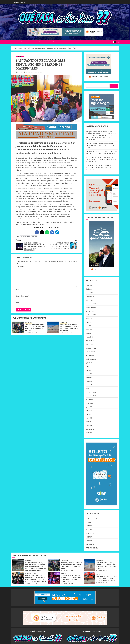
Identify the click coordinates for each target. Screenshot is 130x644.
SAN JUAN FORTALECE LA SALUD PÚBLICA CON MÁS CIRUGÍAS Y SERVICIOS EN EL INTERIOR (69, 328)
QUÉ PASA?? (20, 72)
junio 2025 (89, 326)
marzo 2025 (89, 337)
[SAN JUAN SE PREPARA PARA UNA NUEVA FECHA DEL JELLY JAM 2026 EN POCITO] (89, 578)
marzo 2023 (89, 425)
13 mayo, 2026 (30, 333)
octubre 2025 (90, 311)
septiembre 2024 (91, 359)
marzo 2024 (89, 381)
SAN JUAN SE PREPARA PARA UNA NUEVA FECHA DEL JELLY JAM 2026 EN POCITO (107, 578)
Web (17, 303)
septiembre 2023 (91, 403)
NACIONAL (88, 42)
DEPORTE (48, 42)
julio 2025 (89, 322)
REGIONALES (70, 42)
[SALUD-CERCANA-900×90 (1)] (46, 130)
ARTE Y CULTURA (58, 42)
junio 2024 (89, 370)
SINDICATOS (39, 42)
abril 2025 (89, 333)
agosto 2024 (89, 363)
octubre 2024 (90, 355)
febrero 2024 (90, 385)
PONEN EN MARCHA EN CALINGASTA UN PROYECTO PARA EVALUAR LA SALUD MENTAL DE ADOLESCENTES (101, 160)
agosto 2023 (89, 407)
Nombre (19, 289)
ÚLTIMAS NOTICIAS (92, 548)
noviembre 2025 (91, 308)
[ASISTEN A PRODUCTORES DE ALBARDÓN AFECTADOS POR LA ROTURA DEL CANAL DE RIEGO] (18, 327)
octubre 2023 (90, 400)
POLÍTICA (29, 42)
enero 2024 (89, 389)
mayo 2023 (89, 418)
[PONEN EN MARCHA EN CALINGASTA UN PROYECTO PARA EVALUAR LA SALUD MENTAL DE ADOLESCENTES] (18, 578)
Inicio (13, 42)
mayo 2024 (89, 374)
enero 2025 (89, 344)
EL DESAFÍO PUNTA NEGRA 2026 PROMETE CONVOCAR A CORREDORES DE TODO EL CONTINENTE (100, 168)
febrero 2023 (90, 429)
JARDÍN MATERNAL (25, 236)
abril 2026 (89, 289)
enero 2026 (89, 300)
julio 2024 (89, 366)
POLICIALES (21, 42)
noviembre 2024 (91, 352)
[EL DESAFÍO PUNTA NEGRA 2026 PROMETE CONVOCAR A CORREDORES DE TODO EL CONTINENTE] (54, 578)
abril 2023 (89, 422)
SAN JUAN (34, 236)
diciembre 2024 (91, 348)
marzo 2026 (89, 293)
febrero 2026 (90, 297)
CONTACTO (97, 42)
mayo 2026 (89, 285)
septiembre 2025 (91, 315)
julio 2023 (89, 411)
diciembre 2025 (91, 304)
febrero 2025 (90, 341)
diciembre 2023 (91, 392)
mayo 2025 (89, 330)
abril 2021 (89, 433)
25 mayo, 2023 (29, 72)
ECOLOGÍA (79, 42)
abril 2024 (89, 378)
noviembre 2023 (91, 396)
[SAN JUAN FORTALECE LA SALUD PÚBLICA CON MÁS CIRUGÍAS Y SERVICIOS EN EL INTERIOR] (53, 327)
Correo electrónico (22, 296)
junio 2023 (89, 414)
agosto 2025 (89, 319)
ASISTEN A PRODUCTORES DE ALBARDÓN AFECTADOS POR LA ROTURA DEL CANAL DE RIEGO (35, 328)
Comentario (20, 266)
